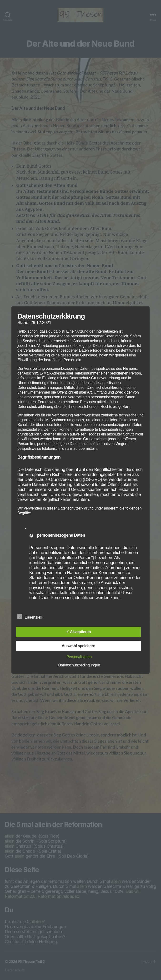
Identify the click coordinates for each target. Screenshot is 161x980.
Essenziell (32, 617)
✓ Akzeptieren (78, 632)
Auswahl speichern (78, 646)
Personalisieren (79, 657)
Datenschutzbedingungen (79, 665)
